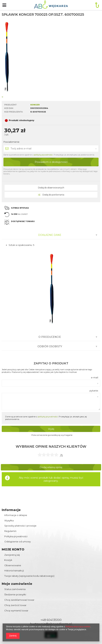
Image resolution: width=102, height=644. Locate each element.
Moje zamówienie (17, 584)
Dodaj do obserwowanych (51, 188)
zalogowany (51, 481)
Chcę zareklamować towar (19, 600)
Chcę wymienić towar (16, 611)
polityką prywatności (43, 155)
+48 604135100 (51, 620)
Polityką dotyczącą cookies (78, 627)
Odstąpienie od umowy (18, 542)
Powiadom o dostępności (51, 162)
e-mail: (95, 377)
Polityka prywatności (16, 536)
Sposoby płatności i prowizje (20, 526)
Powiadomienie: (12, 142)
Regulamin (10, 531)
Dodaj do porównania (51, 195)
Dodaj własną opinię (51, 467)
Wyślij (51, 429)
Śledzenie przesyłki (15, 594)
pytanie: (94, 391)
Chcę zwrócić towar (15, 605)
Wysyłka (9, 521)
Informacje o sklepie (16, 515)
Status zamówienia (15, 589)
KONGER (35, 105)
